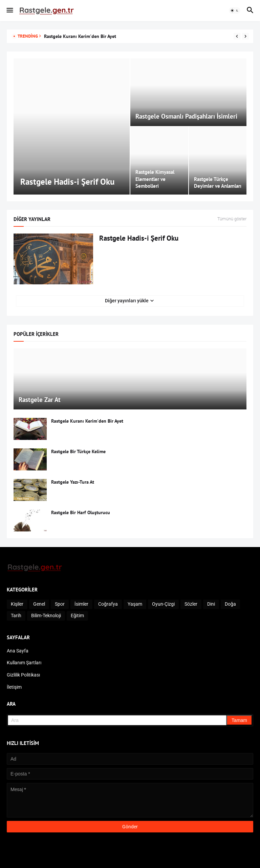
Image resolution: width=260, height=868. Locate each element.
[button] (9, 11)
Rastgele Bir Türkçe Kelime (78, 451)
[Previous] (237, 36)
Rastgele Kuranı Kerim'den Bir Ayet (80, 36)
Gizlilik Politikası (23, 675)
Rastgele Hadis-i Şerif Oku (139, 238)
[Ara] (117, 720)
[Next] (245, 36)
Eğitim (77, 615)
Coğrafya (108, 604)
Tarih (16, 615)
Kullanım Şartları (24, 663)
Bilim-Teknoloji (46, 615)
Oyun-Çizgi (163, 604)
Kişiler (17, 604)
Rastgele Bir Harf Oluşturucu (81, 512)
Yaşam (135, 604)
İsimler (81, 604)
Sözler (191, 604)
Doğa (230, 604)
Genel (39, 604)
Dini (211, 604)
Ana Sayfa (18, 651)
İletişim (14, 687)
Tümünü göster (232, 219)
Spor (60, 604)
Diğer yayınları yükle (127, 301)
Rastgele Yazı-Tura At (73, 482)
